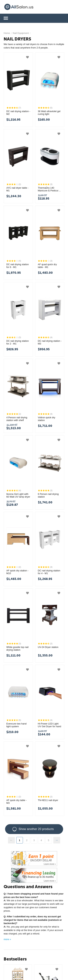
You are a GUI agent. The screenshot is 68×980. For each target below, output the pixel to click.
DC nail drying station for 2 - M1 (18, 342)
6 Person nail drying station (48, 495)
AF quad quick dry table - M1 (47, 266)
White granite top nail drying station (17, 649)
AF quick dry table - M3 (17, 802)
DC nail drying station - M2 (18, 113)
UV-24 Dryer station (48, 647)
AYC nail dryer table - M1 (17, 189)
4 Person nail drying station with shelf (17, 419)
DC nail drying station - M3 (50, 342)
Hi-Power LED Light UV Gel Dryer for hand (50, 725)
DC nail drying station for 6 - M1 (18, 266)
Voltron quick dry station (47, 419)
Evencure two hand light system (16, 725)
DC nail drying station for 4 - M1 (49, 572)
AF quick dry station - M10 (17, 572)
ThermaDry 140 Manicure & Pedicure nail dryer (49, 189)
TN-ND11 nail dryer (48, 800)
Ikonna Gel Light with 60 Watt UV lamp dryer (18, 495)
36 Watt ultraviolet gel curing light (49, 113)
